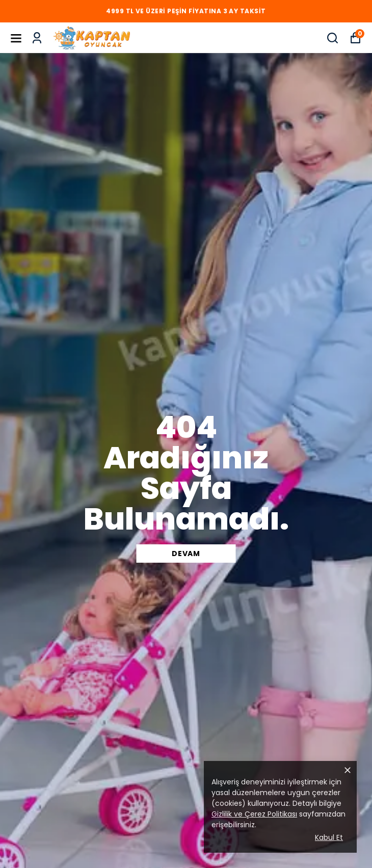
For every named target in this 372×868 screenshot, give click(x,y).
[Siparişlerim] (37, 38)
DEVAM (186, 554)
